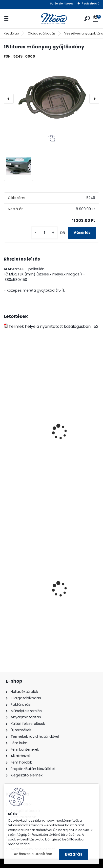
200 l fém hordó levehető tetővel (38, 608)
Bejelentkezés (64, 3)
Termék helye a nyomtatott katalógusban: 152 (51, 326)
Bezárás (74, 854)
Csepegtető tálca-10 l (28, 455)
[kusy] (44, 233)
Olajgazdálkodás (42, 33)
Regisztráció (91, 3)
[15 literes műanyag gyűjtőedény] (51, 99)
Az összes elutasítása (33, 854)
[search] (87, 18)
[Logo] (52, 19)
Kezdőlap (11, 33)
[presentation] (9, 99)
